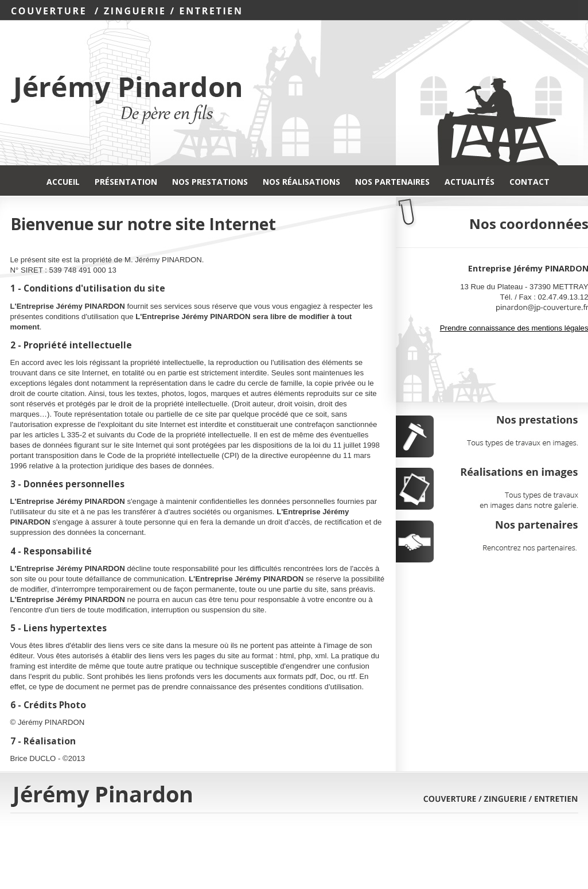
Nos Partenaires (392, 182)
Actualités (470, 182)
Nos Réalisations (301, 182)
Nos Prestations (210, 182)
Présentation (126, 182)
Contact (529, 182)
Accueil (63, 182)
